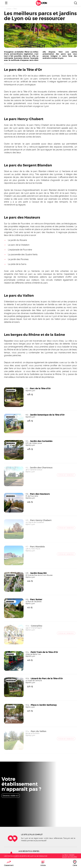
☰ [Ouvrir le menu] (6, 3)
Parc (15, 9)
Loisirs (9, 9)
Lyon (44, 3)
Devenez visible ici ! (11, 796)
